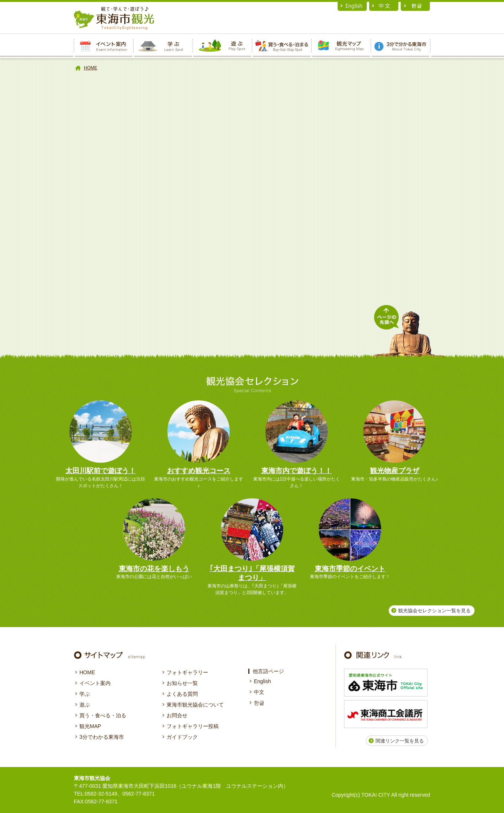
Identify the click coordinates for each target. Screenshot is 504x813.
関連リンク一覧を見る (400, 741)
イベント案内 (95, 683)
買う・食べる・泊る (103, 715)
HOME (91, 68)
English (262, 681)
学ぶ (85, 694)
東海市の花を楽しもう (154, 569)
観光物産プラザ (395, 471)
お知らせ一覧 (182, 683)
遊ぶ (85, 705)
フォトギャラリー (187, 672)
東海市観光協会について (195, 705)
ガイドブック (182, 737)
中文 (259, 692)
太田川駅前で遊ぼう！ (101, 471)
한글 (259, 703)
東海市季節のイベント (350, 569)
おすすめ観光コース (199, 471)
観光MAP (90, 726)
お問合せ (177, 715)
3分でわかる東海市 (102, 737)
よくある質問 (182, 694)
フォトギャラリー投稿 (193, 726)
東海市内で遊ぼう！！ (297, 471)
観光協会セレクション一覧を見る (434, 611)
